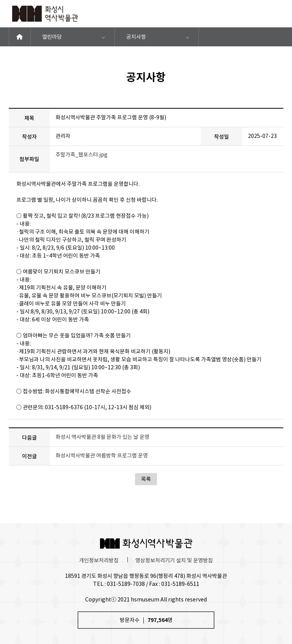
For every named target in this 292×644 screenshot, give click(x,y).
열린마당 (52, 37)
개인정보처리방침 (99, 560)
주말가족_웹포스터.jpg (82, 155)
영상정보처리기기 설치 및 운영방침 (174, 560)
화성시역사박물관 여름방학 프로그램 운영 (102, 456)
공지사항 (136, 37)
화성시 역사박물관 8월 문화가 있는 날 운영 (102, 437)
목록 (146, 479)
